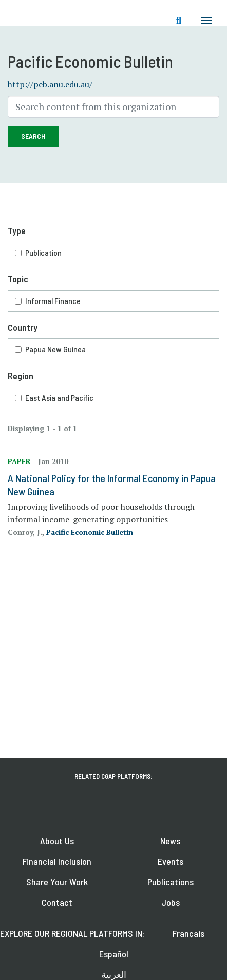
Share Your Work (57, 882)
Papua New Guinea (55, 349)
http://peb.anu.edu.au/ (50, 84)
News (170, 841)
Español (114, 954)
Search (33, 136)
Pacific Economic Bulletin (90, 532)
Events (171, 861)
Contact (57, 902)
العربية (114, 974)
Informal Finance (53, 301)
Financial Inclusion (57, 861)
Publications (171, 882)
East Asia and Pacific (59, 397)
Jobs (171, 902)
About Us (57, 841)
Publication (43, 252)
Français (188, 933)
